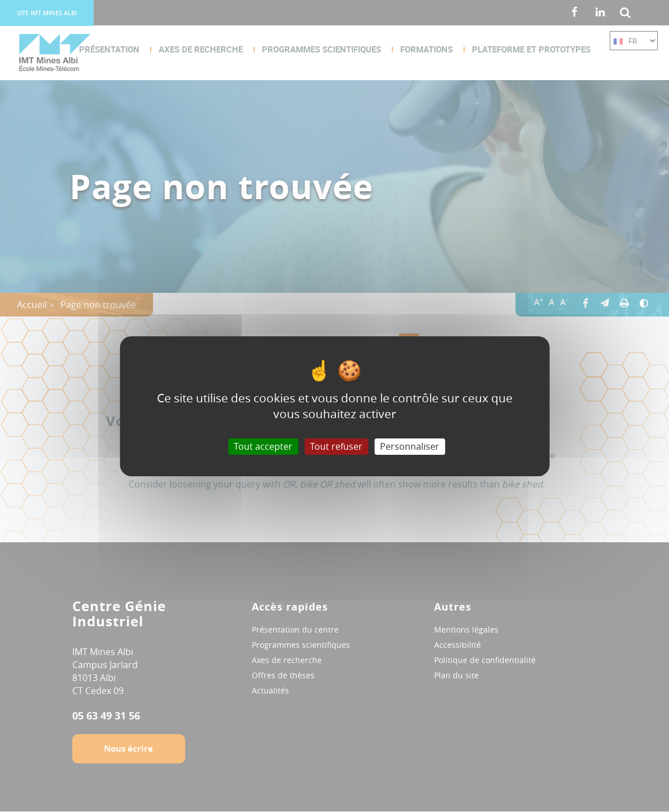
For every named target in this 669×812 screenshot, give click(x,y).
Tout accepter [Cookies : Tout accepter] (263, 446)
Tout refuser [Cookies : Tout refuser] (336, 446)
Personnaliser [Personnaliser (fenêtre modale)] (410, 446)
